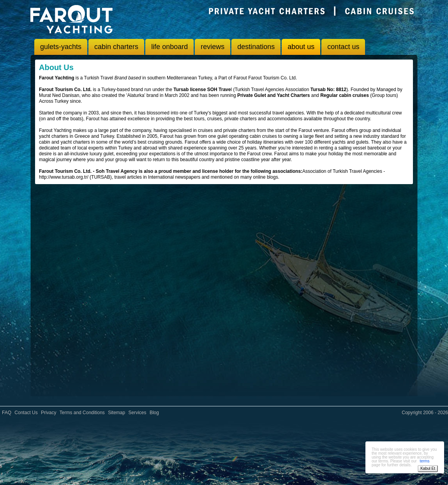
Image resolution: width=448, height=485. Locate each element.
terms (424, 461)
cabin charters (116, 47)
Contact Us (26, 413)
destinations (256, 47)
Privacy (49, 413)
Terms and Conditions (82, 413)
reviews (213, 47)
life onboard (169, 47)
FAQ (7, 413)
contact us (343, 47)
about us (301, 47)
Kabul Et (428, 468)
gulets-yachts (61, 47)
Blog (154, 413)
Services (138, 413)
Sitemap (116, 413)
